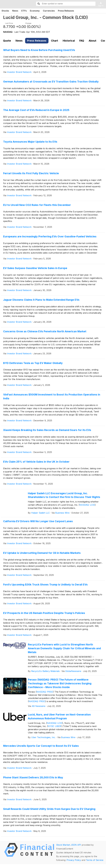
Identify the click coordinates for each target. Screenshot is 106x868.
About (93, 41)
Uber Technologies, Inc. (43, 737)
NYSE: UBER (54, 726)
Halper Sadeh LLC (40, 513)
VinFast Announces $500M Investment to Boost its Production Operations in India (52, 396)
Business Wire (62, 513)
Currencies (49, 11)
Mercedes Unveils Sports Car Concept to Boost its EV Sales (41, 746)
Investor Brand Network (19, 72)
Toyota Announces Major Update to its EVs (30, 142)
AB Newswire (38, 706)
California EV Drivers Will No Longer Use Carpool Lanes (38, 521)
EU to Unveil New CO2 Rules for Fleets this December (37, 205)
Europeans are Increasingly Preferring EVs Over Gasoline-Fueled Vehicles (50, 236)
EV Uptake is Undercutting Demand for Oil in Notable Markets (42, 553)
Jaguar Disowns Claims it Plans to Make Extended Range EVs (41, 300)
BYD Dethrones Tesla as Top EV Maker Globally (33, 363)
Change (28, 23)
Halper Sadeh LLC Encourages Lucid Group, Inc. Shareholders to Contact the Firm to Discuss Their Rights (64, 495)
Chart (55, 41)
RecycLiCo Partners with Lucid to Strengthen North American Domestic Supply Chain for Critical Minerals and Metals (64, 648)
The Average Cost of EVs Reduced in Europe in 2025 (36, 110)
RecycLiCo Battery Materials (45, 671)
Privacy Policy (74, 860)
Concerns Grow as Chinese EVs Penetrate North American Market (45, 331)
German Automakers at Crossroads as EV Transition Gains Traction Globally (51, 82)
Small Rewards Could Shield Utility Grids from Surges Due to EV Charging (49, 809)
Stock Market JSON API (69, 845)
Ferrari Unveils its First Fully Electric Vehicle (31, 173)
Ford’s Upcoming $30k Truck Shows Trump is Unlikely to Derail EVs (45, 585)
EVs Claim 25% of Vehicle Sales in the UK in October (36, 462)
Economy (35, 11)
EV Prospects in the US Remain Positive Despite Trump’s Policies (44, 613)
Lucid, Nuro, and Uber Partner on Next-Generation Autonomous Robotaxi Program (59, 716)
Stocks (5, 11)
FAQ (82, 41)
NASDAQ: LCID (87, 505)
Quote (7, 41)
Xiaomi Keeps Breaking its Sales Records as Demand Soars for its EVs (47, 430)
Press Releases (66, 11)
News (15, 11)
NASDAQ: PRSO (45, 692)
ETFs (24, 11)
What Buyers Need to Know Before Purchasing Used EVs (39, 50)
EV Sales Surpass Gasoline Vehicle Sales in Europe (35, 268)
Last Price (9, 23)
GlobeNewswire (73, 671)
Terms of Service (95, 860)
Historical (69, 41)
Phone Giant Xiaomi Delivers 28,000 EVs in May (33, 777)
